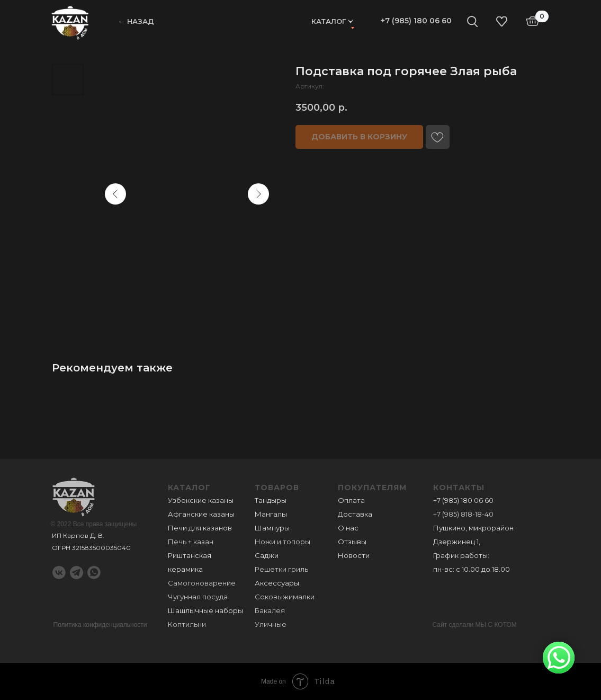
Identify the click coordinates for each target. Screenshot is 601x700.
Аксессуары (277, 583)
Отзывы (352, 542)
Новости (354, 555)
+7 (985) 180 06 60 (416, 21)
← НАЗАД (136, 21)
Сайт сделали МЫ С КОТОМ (475, 625)
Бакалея (270, 610)
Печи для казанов (200, 528)
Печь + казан (191, 542)
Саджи (267, 555)
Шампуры (272, 528)
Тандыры (271, 500)
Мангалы (271, 514)
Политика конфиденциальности (100, 625)
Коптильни (187, 624)
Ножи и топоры (282, 542)
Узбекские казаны (201, 500)
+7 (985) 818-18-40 (463, 514)
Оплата (351, 500)
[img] (70, 22)
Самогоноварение (202, 583)
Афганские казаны (201, 514)
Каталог (329, 21)
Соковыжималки (285, 597)
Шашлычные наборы (205, 610)
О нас (348, 528)
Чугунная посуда (198, 597)
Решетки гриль (281, 569)
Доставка (355, 514)
